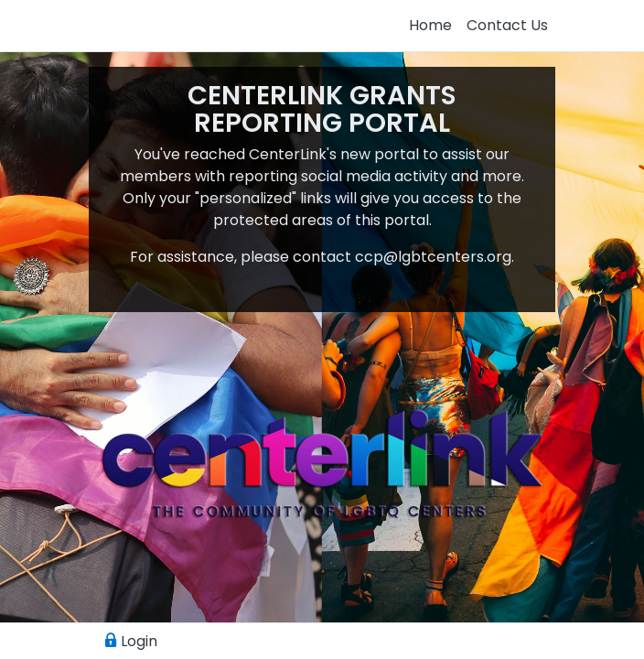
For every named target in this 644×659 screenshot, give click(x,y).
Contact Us (507, 25)
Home (430, 25)
